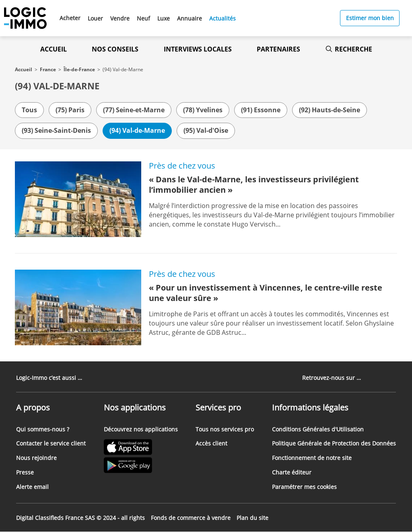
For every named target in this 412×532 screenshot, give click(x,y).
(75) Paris (70, 110)
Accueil (54, 49)
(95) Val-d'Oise (206, 130)
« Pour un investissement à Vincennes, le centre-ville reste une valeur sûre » (266, 293)
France (48, 69)
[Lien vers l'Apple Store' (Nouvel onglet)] (141, 448)
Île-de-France (79, 69)
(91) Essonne (261, 110)
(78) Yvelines (203, 110)
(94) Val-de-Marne (137, 130)
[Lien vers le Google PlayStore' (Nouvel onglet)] (141, 466)
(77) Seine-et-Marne (134, 110)
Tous (29, 110)
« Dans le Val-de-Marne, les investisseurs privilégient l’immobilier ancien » (254, 185)
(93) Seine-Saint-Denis (56, 130)
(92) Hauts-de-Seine (330, 110)
